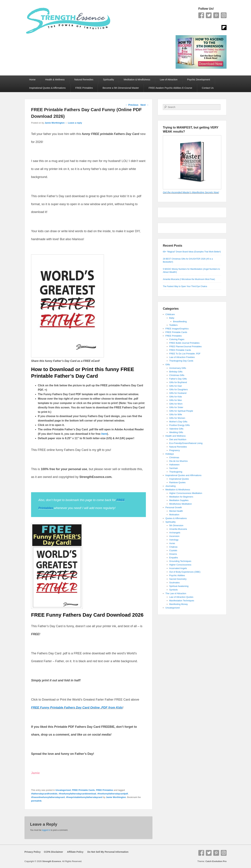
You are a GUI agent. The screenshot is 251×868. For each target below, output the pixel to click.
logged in (46, 830)
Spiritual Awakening (179, 586)
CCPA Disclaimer (52, 852)
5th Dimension (176, 525)
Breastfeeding (180, 321)
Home (32, 80)
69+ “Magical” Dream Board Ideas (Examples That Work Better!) (192, 252)
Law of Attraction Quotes (181, 597)
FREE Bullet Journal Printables (184, 343)
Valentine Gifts (176, 429)
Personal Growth (174, 507)
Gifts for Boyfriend (178, 382)
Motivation (174, 515)
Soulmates (174, 583)
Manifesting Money (179, 604)
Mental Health (176, 511)
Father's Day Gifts (178, 379)
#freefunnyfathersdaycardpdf (113, 794)
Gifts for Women (177, 418)
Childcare (170, 314)
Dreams (173, 554)
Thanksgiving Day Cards (181, 361)
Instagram (224, 15)
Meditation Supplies (179, 500)
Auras (172, 543)
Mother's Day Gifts (178, 422)
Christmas (174, 457)
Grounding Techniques (180, 561)
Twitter (209, 15)
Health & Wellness (55, 80)
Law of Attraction (169, 80)
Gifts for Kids (176, 397)
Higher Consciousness (180, 565)
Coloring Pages (177, 339)
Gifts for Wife (176, 414)
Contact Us (208, 88)
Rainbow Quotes (177, 482)
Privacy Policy (33, 852)
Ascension (174, 536)
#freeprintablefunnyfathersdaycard (84, 797)
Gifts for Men (176, 400)
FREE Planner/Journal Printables (186, 346)
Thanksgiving (176, 472)
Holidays (170, 454)
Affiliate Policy (75, 852)
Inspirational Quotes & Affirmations (47, 88)
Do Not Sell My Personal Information (106, 852)
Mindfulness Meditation (181, 504)
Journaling (171, 486)
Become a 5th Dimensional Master (121, 88)
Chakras (173, 547)
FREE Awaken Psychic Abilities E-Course (170, 88)
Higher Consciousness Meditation (186, 493)
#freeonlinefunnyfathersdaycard (48, 797)
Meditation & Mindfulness (137, 80)
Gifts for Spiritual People (181, 411)
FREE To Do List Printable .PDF (185, 354)
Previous (132, 105)
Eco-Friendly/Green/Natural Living (186, 443)
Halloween (174, 465)
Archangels (175, 533)
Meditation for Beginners (181, 497)
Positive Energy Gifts (180, 425)
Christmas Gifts (177, 375)
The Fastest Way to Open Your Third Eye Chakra (185, 286)
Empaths (174, 558)
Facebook (201, 15)
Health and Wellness (176, 436)
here (104, 434)
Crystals (173, 550)
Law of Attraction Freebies (182, 357)
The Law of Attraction (176, 593)
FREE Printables (84, 88)
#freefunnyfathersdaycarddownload (77, 794)
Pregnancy (175, 450)
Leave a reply (75, 123)
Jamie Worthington (55, 123)
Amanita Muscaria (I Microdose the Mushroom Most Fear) (189, 279)
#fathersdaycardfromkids (44, 794)
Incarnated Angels (178, 568)
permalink (36, 801)
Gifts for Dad (176, 386)
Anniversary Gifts (178, 368)
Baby (172, 318)
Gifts (168, 364)
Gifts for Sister (176, 407)
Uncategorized (63, 790)
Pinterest (216, 15)
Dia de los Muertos (178, 461)
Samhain (174, 468)
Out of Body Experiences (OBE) (185, 572)
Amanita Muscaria (178, 529)
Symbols (174, 590)
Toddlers (173, 325)
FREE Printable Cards (83, 790)
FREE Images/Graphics (177, 329)
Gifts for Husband (178, 393)
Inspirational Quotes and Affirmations (183, 475)
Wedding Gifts (176, 432)
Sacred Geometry (178, 579)
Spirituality (109, 80)
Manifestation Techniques (182, 601)
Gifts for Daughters (179, 389)
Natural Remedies (84, 80)
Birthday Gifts (176, 372)
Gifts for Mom (176, 404)
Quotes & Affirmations (176, 518)
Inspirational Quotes (179, 479)
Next (145, 105)
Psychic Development (199, 80)
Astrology (174, 540)
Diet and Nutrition (178, 439)
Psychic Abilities (177, 575)
